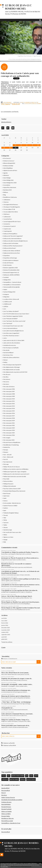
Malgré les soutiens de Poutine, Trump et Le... (26, 552)
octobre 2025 (5, 632)
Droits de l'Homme (8, 263)
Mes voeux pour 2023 (9, 428)
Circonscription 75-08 (9, 209)
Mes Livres (6, 382)
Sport (5, 510)
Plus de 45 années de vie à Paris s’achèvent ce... (25, 558)
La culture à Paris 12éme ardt (11, 299)
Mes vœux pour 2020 (9, 440)
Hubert (5, 289)
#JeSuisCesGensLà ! (9, 161)
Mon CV (4, 793)
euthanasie (5, 779)
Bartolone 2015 (7, 190)
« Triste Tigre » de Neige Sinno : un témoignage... (16, 702)
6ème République (8, 168)
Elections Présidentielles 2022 (11, 270)
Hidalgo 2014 (7, 280)
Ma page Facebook (6, 809)
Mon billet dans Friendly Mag (11, 445)
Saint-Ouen (6, 496)
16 (27, 145)
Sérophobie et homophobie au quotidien (12, 800)
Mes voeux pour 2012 (9, 404)
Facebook (6, 277)
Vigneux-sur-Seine (8, 537)
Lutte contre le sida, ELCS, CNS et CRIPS (14, 340)
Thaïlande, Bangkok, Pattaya (11, 513)
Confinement (7, 217)
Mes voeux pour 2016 (9, 413)
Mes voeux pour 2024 (9, 430)
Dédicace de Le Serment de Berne (12, 239)
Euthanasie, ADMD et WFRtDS (11, 275)
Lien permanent (6, 102)
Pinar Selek (6, 479)
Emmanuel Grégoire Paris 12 (11, 272)
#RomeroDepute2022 (9, 163)
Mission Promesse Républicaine (12, 442)
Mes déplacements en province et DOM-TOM (15, 372)
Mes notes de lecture (9, 387)
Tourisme (6, 523)
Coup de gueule (7, 231)
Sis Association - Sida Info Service (12, 503)
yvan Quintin (5, 585)
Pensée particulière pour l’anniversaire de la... (16, 726)
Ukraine (5, 527)
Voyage (5, 540)
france (4, 776)
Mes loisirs (6, 384)
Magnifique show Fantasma (25, 56)
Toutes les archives (7, 642)
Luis (3, 596)
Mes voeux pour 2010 (9, 399)
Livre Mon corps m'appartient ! (11, 333)
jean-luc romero (14, 779)
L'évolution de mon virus (10, 345)
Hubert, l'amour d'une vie (8, 797)
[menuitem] (25, 56)
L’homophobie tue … (8, 708)
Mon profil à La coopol (7, 821)
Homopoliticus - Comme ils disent (12, 282)
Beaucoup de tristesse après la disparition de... (16, 696)
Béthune (6, 192)
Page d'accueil (37, 56)
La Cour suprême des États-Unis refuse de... (25, 590)
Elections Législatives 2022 (11, 268)
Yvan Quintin (5, 552)
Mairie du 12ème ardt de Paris (11, 357)
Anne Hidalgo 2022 (8, 180)
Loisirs (5, 338)
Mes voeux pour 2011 (9, 401)
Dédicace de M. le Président (11, 243)
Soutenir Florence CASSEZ (10, 506)
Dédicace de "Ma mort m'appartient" (13, 236)
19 (4, 148)
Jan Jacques (5, 558)
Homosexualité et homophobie (12, 287)
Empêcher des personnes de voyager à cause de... (17, 679)
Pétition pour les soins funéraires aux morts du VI (16, 474)
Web (5, 542)
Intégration (6, 297)
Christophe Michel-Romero (11, 205)
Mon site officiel (6, 790)
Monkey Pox (7, 447)
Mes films (6, 377)
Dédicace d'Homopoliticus (10, 234)
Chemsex (6, 202)
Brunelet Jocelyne (7, 564)
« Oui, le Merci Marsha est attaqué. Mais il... (19, 596)
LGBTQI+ (6, 306)
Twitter (5, 525)
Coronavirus (7, 224)
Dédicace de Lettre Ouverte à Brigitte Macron (15, 241)
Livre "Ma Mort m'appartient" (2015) (13, 316)
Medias (5, 362)
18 (38, 145)
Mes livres (4, 795)
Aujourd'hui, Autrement (10, 187)
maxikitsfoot (5, 579)
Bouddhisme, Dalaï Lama (10, 197)
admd (36, 776)
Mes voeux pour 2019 (9, 421)
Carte (3, 648)
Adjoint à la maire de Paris (27, 102)
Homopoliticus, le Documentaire (12, 285)
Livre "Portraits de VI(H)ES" (10, 319)
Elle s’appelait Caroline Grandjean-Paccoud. (26, 608)
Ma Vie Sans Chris (8, 355)
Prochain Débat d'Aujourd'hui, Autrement (14, 491)
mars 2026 (4, 621)
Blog (5, 195)
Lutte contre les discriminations (12, 343)
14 (16, 145)
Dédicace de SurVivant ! (10, 248)
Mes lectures (7, 379)
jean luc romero (31, 779)
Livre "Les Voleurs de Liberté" (11, 311)
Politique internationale (10, 486)
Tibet (5, 518)
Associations (7, 185)
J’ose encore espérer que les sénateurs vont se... (26, 585)
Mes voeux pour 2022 (9, 425)
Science (5, 501)
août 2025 (4, 637)
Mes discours (7, 374)
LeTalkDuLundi (7, 304)
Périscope (6, 464)
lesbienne (8, 104)
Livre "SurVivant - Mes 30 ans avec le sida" (14, 321)
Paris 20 (5, 459)
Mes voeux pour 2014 (9, 408)
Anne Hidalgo (7, 178)
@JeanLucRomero (6, 122)
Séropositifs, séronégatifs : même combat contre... (17, 684)
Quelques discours (6, 802)
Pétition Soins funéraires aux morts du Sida (15, 476)
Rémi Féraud (7, 493)
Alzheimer (6, 175)
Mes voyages (7, 438)
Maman (5, 360)
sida (27, 776)
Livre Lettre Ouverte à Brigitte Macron (13, 331)
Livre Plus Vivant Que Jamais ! (11, 336)
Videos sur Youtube (6, 811)
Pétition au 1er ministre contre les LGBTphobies (16, 469)
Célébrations (7, 200)
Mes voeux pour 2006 (9, 389)
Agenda (5, 173)
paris (9, 776)
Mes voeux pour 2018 (9, 418)
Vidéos (5, 535)
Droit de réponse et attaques (11, 260)
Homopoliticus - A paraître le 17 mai (11, 823)
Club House (6, 214)
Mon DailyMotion (6, 804)
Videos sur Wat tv (6, 814)
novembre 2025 (6, 630)
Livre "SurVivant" (8, 323)
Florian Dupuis (6, 602)
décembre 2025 (6, 628)
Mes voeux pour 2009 (9, 396)
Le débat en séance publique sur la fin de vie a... (26, 579)
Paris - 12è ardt (7, 455)
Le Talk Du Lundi (8, 302)
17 (33, 145)
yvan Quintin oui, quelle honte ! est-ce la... (14, 571)
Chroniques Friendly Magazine (12, 207)
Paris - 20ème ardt (8, 457)
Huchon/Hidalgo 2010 (9, 292)
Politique (23, 779)
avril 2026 (4, 618)
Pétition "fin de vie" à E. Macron (12, 467)
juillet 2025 (4, 639)
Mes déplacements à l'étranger (12, 367)
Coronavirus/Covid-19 (9, 226)
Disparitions (7, 256)
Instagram (6, 294)
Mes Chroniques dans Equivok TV (12, 365)
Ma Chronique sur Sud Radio (11, 348)
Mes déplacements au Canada (11, 370)
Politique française (10, 104)
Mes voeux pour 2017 (9, 416)
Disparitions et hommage (10, 258)
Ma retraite (6, 350)
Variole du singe (8, 530)
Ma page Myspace (6, 807)
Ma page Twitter (6, 816)
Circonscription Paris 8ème (11, 212)
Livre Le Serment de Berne (10, 328)
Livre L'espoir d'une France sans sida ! (13, 326)
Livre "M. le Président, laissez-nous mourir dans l (16, 314)
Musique (6, 450)
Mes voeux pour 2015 (9, 411)
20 (10, 148)
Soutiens (18, 104)
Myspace (6, 452)
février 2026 (5, 623)
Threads (6, 515)
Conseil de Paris (8, 219)
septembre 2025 (6, 635)
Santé (5, 498)
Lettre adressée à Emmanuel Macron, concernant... (17, 714)
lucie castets (28, 104)
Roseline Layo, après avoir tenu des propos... (26, 602)
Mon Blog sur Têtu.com (7, 818)
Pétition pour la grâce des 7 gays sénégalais (15, 472)
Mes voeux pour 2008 (9, 394)
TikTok (5, 520)
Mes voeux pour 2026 (9, 435)
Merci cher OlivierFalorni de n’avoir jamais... (15, 673)
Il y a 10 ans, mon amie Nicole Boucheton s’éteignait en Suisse (25, 59)
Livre (5, 309)
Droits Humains (8, 265)
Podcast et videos (8, 481)
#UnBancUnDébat (8, 166)
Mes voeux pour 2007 (9, 391)
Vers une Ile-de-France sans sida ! (12, 532)
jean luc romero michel (18, 776)
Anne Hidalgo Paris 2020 (10, 183)
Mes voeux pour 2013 (9, 406)
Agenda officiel (5, 788)
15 (21, 145)
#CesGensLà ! (7, 158)
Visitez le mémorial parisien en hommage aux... (16, 690)
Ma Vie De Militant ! (9, 353)
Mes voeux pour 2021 (9, 423)
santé (31, 776)
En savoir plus (4, 867)
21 (16, 148)
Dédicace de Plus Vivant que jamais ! (13, 246)
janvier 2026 (5, 625)
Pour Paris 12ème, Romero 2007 (12, 489)
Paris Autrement (8, 462)
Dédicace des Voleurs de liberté (12, 251)
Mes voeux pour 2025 (9, 433)
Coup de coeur (7, 229)
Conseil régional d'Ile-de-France (12, 222)
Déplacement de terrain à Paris (12, 253)
